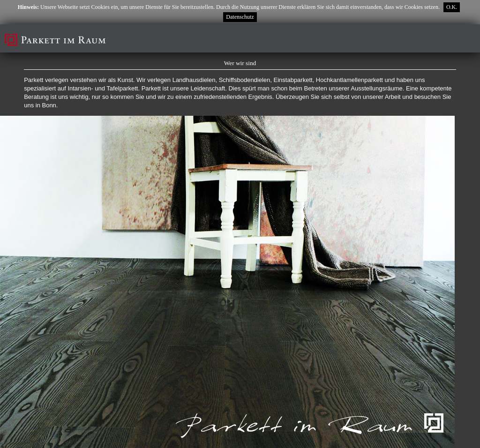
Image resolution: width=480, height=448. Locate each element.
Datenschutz (240, 17)
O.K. (452, 7)
